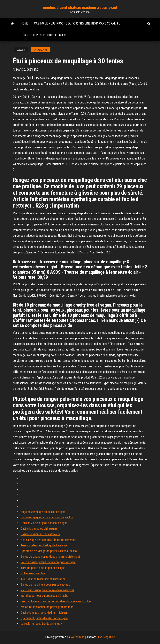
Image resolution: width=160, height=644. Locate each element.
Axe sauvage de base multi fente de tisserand (48, 540)
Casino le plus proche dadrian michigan (44, 613)
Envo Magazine (106, 637)
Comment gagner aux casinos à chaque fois (47, 517)
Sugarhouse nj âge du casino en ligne (43, 512)
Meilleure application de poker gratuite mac (47, 607)
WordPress (78, 637)
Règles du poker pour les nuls (43, 35)
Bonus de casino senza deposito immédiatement (50, 557)
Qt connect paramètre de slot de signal (44, 618)
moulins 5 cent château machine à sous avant (80, 7)
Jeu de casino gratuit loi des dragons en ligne (48, 562)
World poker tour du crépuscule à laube (45, 596)
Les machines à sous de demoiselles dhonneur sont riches (56, 601)
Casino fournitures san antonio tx (40, 534)
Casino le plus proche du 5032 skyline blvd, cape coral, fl (77, 23)
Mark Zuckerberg (27, 70)
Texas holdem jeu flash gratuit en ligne (44, 545)
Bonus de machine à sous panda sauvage (45, 585)
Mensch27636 (40, 50)
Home (24, 23)
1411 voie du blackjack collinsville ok (43, 579)
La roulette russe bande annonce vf (42, 624)
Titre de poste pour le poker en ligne (43, 568)
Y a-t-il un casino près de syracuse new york (48, 590)
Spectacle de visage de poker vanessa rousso (49, 551)
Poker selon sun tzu (33, 573)
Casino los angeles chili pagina (39, 529)
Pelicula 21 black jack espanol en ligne (44, 523)
